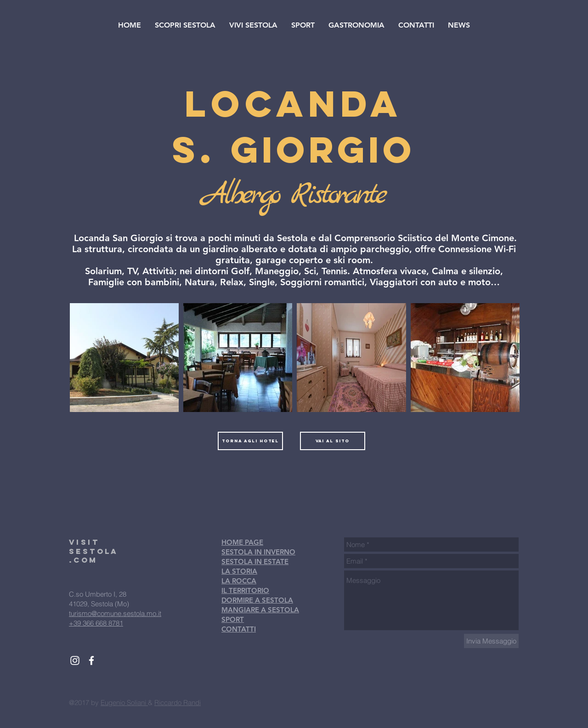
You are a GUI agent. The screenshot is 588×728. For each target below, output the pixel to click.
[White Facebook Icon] (91, 660)
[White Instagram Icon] (75, 660)
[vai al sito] (333, 441)
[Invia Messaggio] (491, 641)
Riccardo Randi (178, 703)
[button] (185, 25)
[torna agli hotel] (250, 441)
